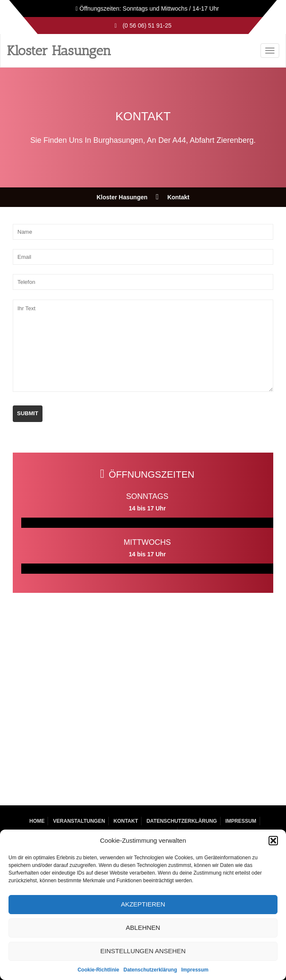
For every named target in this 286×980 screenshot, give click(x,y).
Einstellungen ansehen (143, 951)
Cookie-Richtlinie (98, 970)
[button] (273, 841)
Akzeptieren (143, 904)
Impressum (195, 970)
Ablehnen (143, 928)
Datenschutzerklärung (150, 970)
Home (37, 821)
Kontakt (126, 821)
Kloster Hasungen (59, 51)
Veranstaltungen (79, 821)
